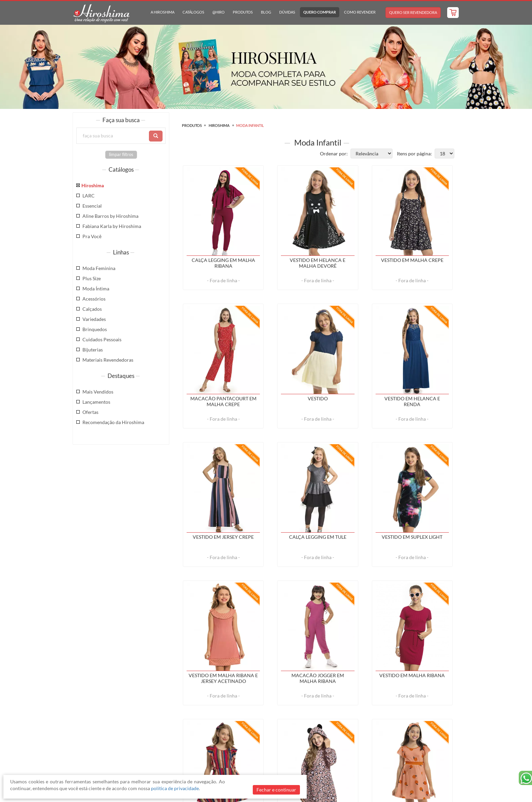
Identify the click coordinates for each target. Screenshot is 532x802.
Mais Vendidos (98, 392)
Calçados (92, 309)
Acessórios (94, 299)
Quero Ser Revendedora (413, 12)
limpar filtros (121, 155)
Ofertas (90, 412)
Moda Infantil (250, 125)
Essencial (92, 206)
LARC (89, 196)
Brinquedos (95, 329)
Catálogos (193, 12)
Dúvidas (287, 12)
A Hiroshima (163, 12)
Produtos (243, 12)
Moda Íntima (96, 289)
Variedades (94, 319)
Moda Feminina (99, 268)
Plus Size (92, 278)
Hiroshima (93, 185)
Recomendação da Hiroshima (113, 422)
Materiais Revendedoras (108, 360)
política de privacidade (175, 788)
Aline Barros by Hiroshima (110, 216)
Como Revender (360, 12)
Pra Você (92, 236)
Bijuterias (93, 350)
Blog (266, 12)
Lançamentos (96, 402)
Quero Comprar (320, 12)
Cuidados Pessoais (102, 339)
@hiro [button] (218, 12)
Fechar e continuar (276, 790)
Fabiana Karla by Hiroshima (112, 226)
